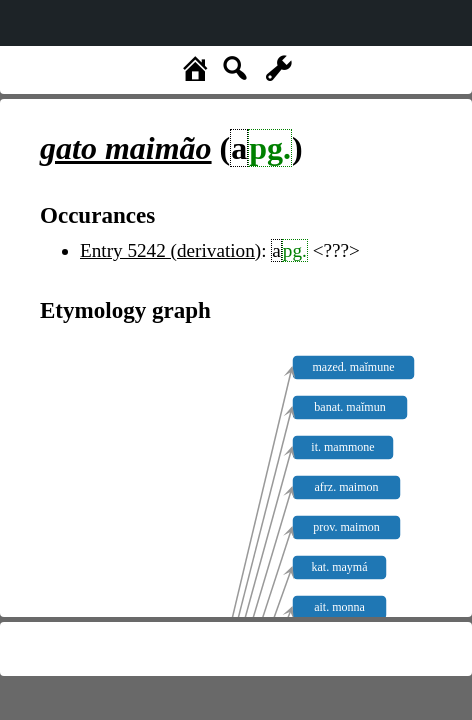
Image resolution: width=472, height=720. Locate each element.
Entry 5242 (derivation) (170, 250)
